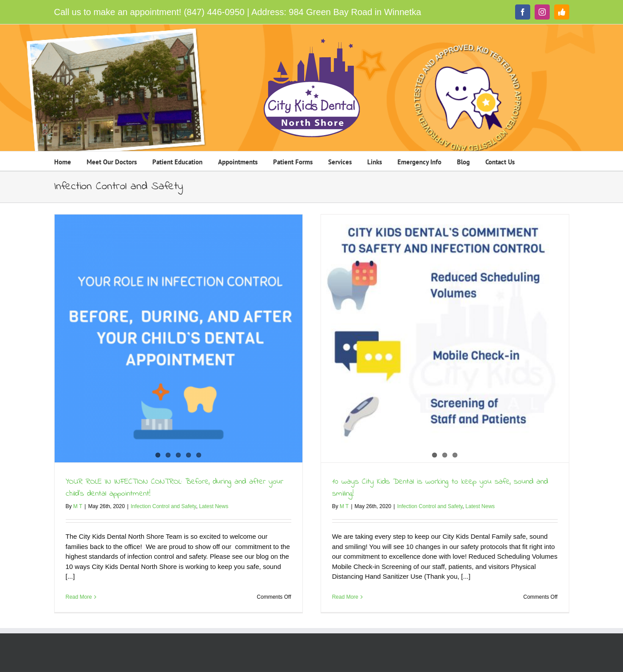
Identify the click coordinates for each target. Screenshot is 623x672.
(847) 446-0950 (214, 12)
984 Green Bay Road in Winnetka (355, 12)
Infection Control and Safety (163, 506)
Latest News (214, 506)
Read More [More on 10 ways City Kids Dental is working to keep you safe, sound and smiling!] (329, 597)
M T (78, 506)
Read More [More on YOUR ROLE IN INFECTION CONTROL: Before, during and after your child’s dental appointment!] (79, 597)
